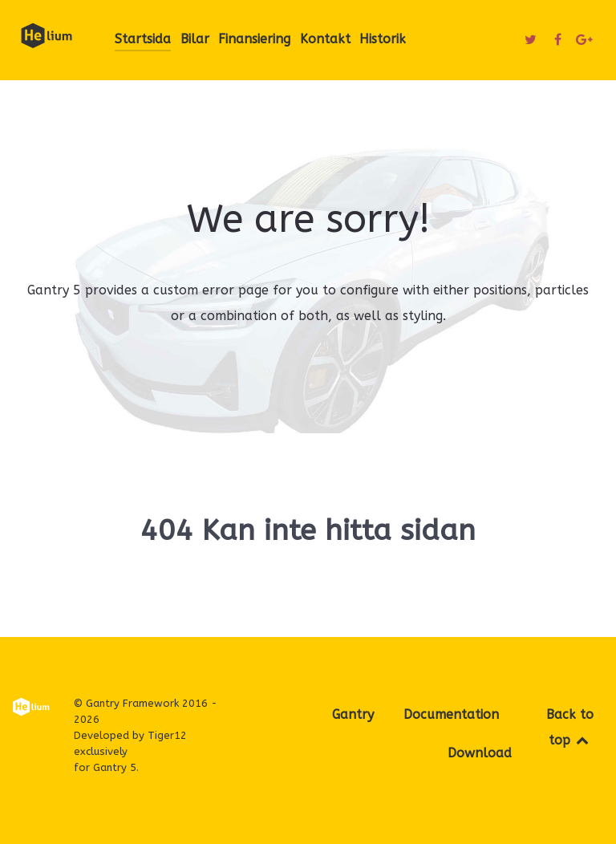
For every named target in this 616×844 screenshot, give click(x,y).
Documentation (451, 714)
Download (480, 753)
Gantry (353, 714)
